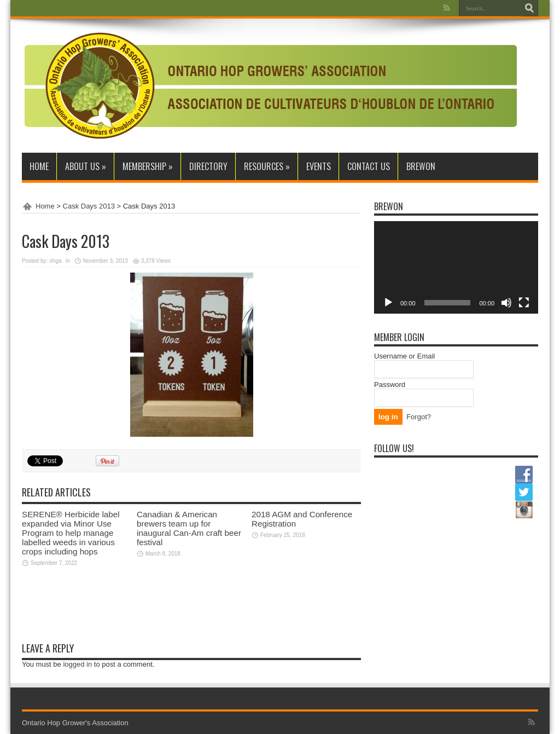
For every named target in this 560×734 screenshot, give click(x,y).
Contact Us (369, 166)
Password (390, 385)
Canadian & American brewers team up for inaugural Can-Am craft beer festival (189, 528)
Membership (148, 166)
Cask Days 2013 (89, 206)
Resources (267, 166)
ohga (55, 261)
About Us (86, 166)
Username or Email (404, 356)
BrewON (421, 166)
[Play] (388, 303)
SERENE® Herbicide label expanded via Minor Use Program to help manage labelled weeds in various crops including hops (71, 533)
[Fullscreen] (524, 303)
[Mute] (506, 303)
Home (39, 166)
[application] (456, 267)
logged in (77, 664)
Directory (208, 166)
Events (319, 166)
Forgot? (419, 417)
